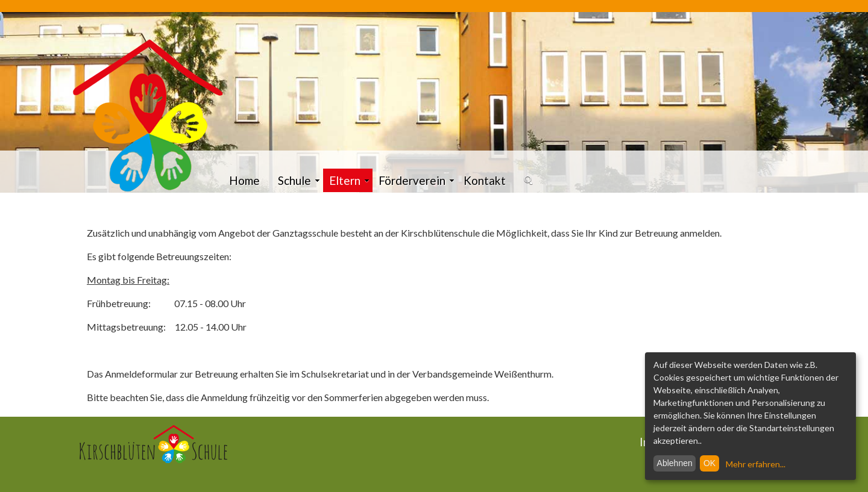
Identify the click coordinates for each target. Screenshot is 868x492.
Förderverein (417, 180)
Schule (299, 180)
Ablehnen (675, 463)
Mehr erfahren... (756, 464)
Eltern (349, 180)
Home (244, 180)
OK (709, 463)
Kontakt (485, 180)
